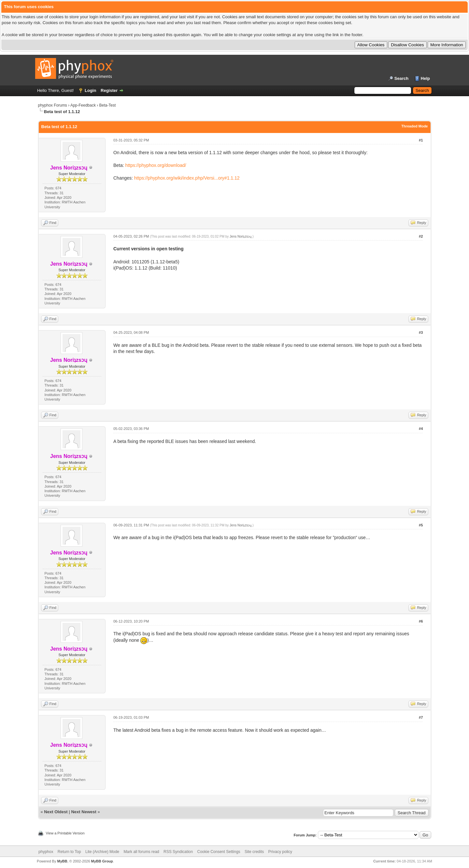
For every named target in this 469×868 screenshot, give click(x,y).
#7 (421, 717)
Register (109, 90)
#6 (421, 621)
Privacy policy (280, 852)
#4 (421, 429)
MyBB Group (102, 861)
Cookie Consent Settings (219, 852)
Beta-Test (108, 105)
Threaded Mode (414, 126)
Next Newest (84, 812)
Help (425, 78)
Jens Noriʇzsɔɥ (241, 236)
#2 (421, 236)
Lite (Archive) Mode (102, 852)
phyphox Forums (53, 105)
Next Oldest (56, 812)
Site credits (254, 852)
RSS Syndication (178, 852)
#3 (421, 332)
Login (90, 90)
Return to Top (69, 852)
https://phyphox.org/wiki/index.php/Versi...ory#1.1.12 (187, 178)
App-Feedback (83, 105)
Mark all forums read (141, 852)
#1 (421, 140)
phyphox (46, 852)
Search (401, 78)
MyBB (62, 861)
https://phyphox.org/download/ (156, 165)
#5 (421, 525)
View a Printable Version (65, 833)
